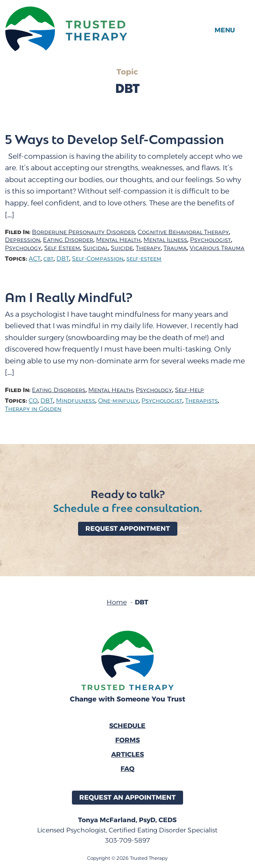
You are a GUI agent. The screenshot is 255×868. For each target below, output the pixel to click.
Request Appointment (128, 529)
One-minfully (118, 401)
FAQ (127, 769)
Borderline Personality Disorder (83, 232)
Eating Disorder (68, 240)
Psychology (23, 248)
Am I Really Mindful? (69, 297)
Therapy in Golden (33, 409)
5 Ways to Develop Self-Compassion (114, 139)
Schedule (127, 726)
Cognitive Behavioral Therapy (183, 232)
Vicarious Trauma (217, 248)
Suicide (122, 248)
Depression (22, 240)
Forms (127, 740)
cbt (48, 259)
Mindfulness (76, 401)
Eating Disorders (59, 390)
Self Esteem (62, 248)
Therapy (148, 248)
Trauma (175, 248)
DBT (63, 259)
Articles (127, 754)
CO (33, 401)
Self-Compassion (98, 259)
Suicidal (95, 248)
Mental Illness (165, 240)
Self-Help (189, 390)
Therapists (201, 401)
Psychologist (210, 240)
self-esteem (144, 259)
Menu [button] (225, 30)
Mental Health (118, 240)
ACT (35, 259)
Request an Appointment (127, 797)
